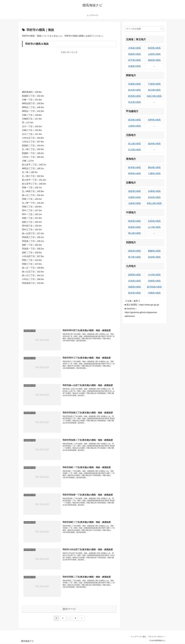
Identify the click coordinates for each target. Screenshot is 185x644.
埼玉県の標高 (135, 102)
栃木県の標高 (135, 90)
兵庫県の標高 (154, 191)
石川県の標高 (135, 150)
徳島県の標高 (135, 251)
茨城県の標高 (135, 84)
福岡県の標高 (135, 275)
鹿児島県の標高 (154, 287)
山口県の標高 (154, 227)
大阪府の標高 (135, 203)
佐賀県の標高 (135, 281)
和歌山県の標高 (154, 203)
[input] (144, 29)
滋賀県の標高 (135, 191)
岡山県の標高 (135, 233)
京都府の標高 (135, 197)
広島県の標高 (154, 221)
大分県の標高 (154, 275)
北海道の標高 (135, 48)
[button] (162, 29)
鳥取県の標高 (135, 221)
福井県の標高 (154, 144)
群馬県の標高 (135, 96)
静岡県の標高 (135, 174)
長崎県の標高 (135, 287)
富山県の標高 (135, 144)
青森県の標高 (135, 54)
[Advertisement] (69, 71)
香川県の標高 (135, 257)
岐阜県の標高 (135, 168)
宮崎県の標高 (154, 281)
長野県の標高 (154, 120)
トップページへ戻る (138, 637)
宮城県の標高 (135, 66)
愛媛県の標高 (154, 251)
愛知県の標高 (154, 168)
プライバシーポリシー (156, 637)
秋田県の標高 (154, 48)
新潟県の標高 (135, 120)
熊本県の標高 (135, 293)
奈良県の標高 (154, 197)
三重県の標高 (154, 174)
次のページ (69, 609)
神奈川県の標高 (154, 96)
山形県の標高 (154, 54)
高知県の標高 (154, 257)
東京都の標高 (154, 90)
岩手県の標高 (135, 60)
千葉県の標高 (154, 84)
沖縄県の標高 (154, 293)
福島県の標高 (154, 60)
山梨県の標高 (135, 126)
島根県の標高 (135, 227)
